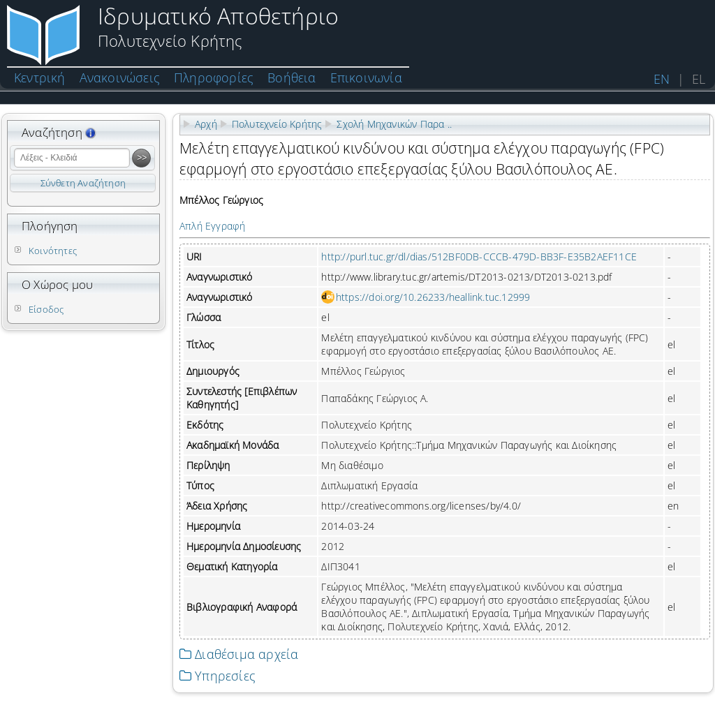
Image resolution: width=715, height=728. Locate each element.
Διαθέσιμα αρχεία (239, 654)
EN (662, 79)
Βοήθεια (292, 77)
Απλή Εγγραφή (212, 226)
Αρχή (206, 124)
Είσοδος (46, 309)
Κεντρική (40, 77)
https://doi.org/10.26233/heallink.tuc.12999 (433, 297)
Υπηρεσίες (218, 676)
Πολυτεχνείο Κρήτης (277, 124)
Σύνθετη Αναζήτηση (83, 183)
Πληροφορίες (214, 77)
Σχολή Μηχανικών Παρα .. (394, 124)
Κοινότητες (53, 251)
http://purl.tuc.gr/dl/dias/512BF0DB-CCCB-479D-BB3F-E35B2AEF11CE (479, 257)
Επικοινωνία (366, 77)
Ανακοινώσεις (120, 77)
